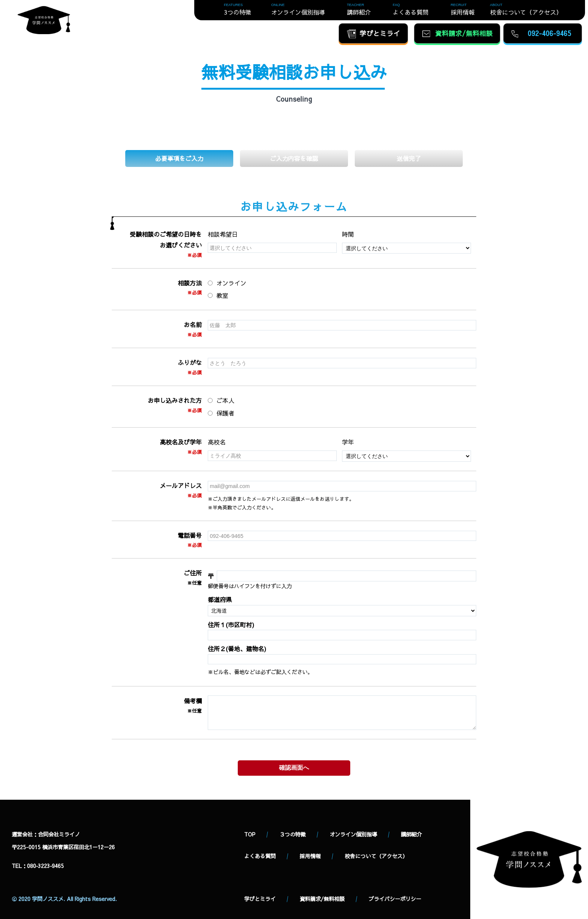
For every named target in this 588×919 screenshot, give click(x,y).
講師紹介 (411, 834)
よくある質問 (260, 856)
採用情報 (310, 856)
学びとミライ (260, 899)
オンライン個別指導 (353, 834)
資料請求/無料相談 (322, 899)
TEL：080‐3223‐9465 (38, 866)
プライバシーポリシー (395, 899)
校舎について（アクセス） (376, 856)
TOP (250, 834)
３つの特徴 (292, 834)
